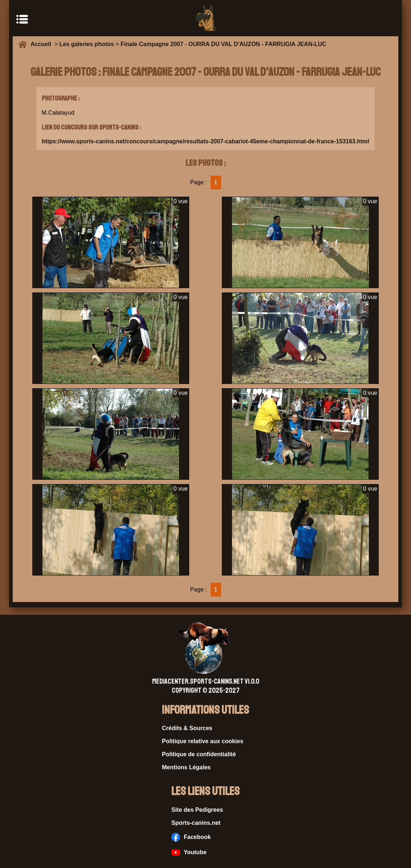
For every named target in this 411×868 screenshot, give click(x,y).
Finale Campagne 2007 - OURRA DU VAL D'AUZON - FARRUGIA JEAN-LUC (223, 44)
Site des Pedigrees (197, 810)
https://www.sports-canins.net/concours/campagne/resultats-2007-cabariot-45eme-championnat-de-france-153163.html (206, 141)
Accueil (42, 44)
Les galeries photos (87, 44)
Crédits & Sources (187, 728)
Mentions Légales (186, 767)
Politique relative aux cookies (203, 741)
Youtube (189, 852)
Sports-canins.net (196, 823)
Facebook (191, 837)
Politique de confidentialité (199, 754)
